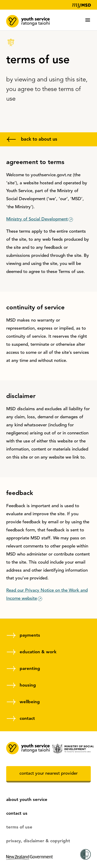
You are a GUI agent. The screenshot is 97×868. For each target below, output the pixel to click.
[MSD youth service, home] (28, 19)
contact (27, 719)
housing (28, 685)
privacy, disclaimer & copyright (38, 841)
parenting (30, 669)
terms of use (19, 827)
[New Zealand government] (29, 865)
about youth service (27, 800)
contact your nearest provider (48, 774)
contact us (17, 814)
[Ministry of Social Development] (72, 749)
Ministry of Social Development (37, 219)
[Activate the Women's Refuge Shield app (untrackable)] (85, 855)
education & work (38, 652)
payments (30, 635)
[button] (88, 20)
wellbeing (30, 702)
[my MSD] (80, 6)
